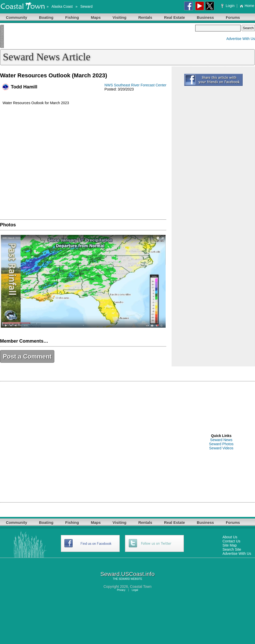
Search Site (232, 549)
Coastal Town (141, 587)
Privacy (121, 590)
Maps (96, 17)
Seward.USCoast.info (127, 574)
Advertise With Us (241, 39)
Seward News (221, 440)
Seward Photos (221, 444)
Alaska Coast (62, 6)
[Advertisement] (98, 36)
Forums (233, 17)
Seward (86, 6)
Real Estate (175, 17)
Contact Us (231, 541)
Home (247, 6)
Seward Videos (221, 448)
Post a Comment (27, 356)
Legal (135, 590)
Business (205, 17)
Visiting (120, 17)
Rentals (145, 17)
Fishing (72, 17)
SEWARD (124, 579)
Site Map (230, 545)
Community (17, 17)
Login (228, 6)
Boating (46, 17)
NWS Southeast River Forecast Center (135, 85)
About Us (230, 537)
